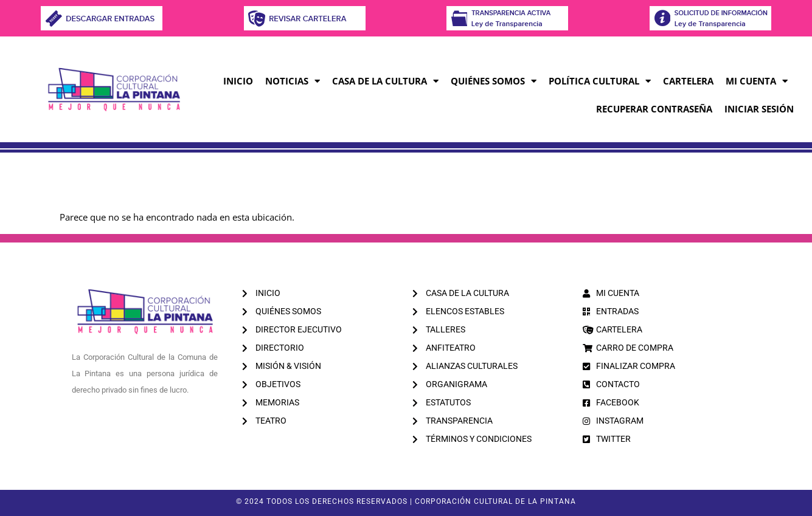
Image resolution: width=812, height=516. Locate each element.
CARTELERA (688, 81)
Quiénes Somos (494, 81)
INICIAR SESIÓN (759, 109)
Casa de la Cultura (385, 81)
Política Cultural (600, 81)
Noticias (293, 81)
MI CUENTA (757, 81)
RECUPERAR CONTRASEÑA (654, 109)
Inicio (238, 81)
